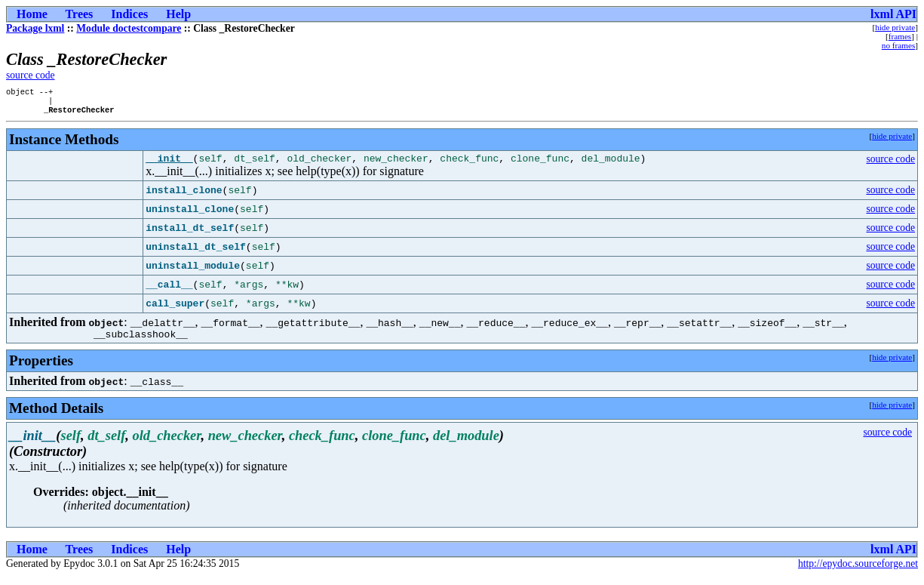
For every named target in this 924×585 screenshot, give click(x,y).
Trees (80, 14)
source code (31, 75)
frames (900, 36)
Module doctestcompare (129, 28)
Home (32, 14)
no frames (898, 45)
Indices (129, 14)
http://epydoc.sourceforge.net (858, 573)
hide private (895, 27)
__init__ (169, 165)
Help (178, 14)
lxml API (893, 14)
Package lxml (35, 28)
